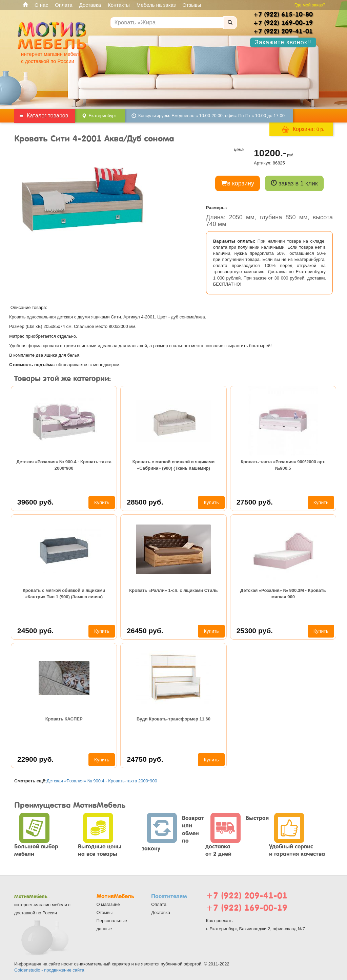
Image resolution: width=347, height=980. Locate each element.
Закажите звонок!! (283, 42)
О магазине (108, 904)
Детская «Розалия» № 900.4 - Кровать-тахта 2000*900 (64, 465)
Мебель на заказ (156, 5)
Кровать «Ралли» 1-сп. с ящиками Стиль (173, 590)
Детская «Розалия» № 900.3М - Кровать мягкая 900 (283, 593)
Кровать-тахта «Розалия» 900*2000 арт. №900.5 (283, 465)
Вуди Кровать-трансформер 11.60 (173, 719)
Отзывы (192, 5)
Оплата (64, 5)
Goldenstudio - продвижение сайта (49, 970)
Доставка (90, 5)
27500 (255, 502)
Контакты (119, 5)
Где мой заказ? (310, 5)
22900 (35, 759)
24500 (35, 631)
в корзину (238, 183)
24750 (145, 759)
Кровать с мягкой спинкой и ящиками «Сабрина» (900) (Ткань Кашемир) (173, 465)
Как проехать (219, 921)
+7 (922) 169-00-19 (247, 908)
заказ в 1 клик (294, 183)
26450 (145, 631)
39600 (35, 502)
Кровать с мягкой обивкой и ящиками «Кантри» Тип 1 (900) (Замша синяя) (64, 593)
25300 (255, 631)
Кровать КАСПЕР (64, 719)
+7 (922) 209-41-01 (247, 896)
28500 (145, 502)
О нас (41, 5)
